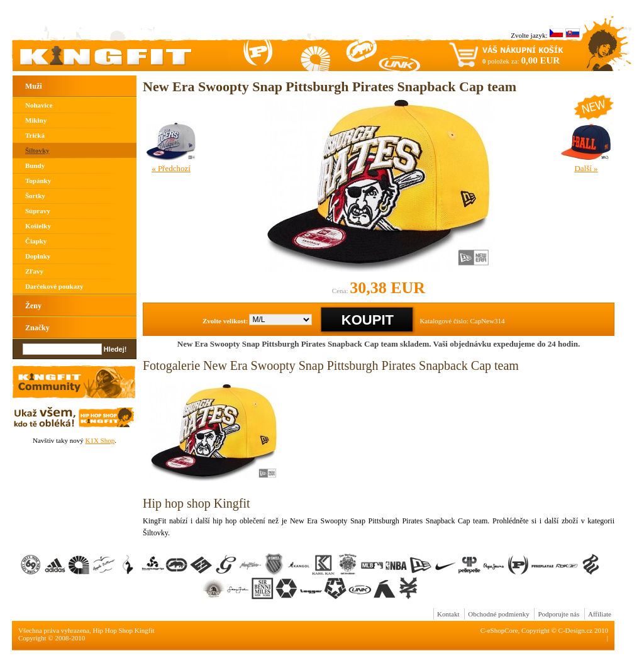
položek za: (521, 60)
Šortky (35, 196)
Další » (586, 168)
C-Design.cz (576, 630)
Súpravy (38, 211)
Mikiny (36, 120)
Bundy (35, 165)
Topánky (38, 181)
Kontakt (448, 614)
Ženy (33, 306)
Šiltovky (37, 150)
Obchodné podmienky (498, 614)
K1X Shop (100, 440)
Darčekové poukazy (54, 286)
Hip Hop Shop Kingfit (124, 630)
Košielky (38, 226)
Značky (37, 328)
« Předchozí (171, 168)
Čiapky (36, 241)
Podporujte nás (558, 614)
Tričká (35, 135)
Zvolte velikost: (225, 321)
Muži (34, 86)
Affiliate (600, 614)
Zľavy (34, 271)
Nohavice (39, 105)
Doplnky (38, 256)
